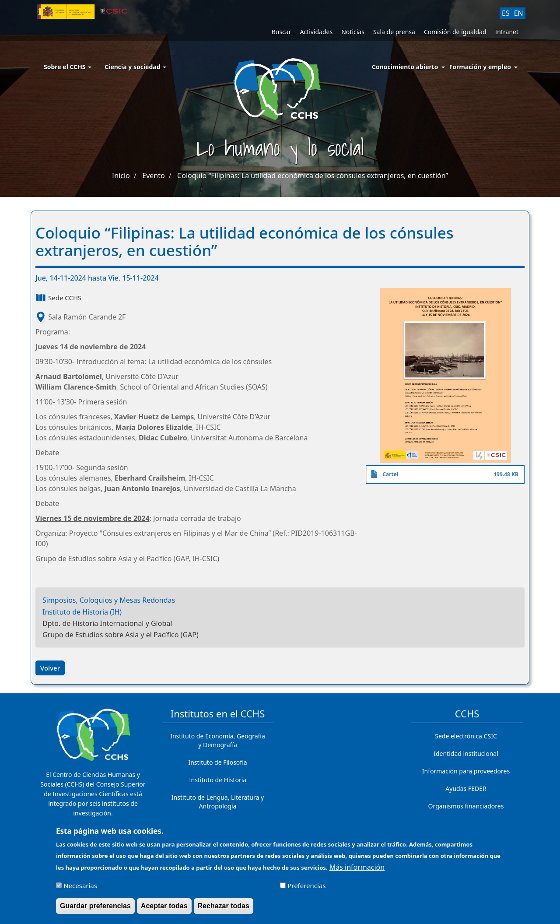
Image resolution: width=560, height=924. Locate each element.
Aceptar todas (164, 910)
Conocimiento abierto (405, 67)
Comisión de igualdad (455, 32)
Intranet (507, 32)
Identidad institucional (466, 754)
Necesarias (80, 890)
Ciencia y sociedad (135, 67)
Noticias (353, 32)
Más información (357, 871)
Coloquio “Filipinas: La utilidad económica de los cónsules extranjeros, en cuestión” (313, 176)
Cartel (390, 474)
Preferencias (306, 890)
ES (506, 13)
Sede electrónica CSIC (466, 736)
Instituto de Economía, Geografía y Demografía (218, 740)
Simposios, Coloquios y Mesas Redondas (109, 600)
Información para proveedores (466, 771)
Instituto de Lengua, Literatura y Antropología (218, 802)
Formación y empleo (480, 67)
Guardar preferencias (95, 910)
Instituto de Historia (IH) (82, 612)
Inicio (121, 176)
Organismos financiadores (466, 806)
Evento (153, 176)
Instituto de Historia (218, 780)
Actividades (316, 32)
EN (519, 13)
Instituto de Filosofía (217, 762)
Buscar (282, 32)
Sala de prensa (394, 32)
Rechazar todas (224, 910)
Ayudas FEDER (466, 789)
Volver (50, 668)
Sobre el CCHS (68, 67)
